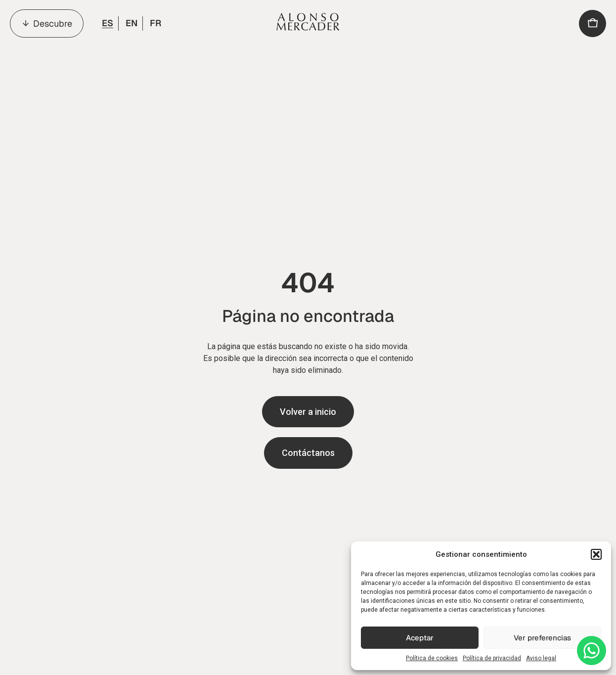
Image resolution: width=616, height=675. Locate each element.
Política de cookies (432, 658)
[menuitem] (107, 23)
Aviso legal (541, 658)
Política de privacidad (492, 658)
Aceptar (420, 638)
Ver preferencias (542, 638)
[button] (596, 554)
